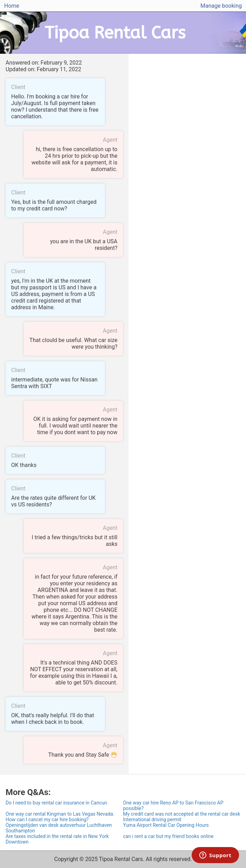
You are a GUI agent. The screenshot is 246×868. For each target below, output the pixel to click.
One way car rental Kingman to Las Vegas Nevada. (60, 814)
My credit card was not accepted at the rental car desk (182, 814)
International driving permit (152, 819)
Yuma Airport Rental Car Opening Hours (166, 825)
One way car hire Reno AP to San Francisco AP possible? (173, 806)
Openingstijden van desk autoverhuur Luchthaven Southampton (59, 828)
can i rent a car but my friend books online (168, 836)
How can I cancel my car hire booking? (47, 819)
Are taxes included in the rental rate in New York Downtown (57, 839)
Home (12, 6)
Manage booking (221, 6)
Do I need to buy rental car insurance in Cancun (56, 803)
